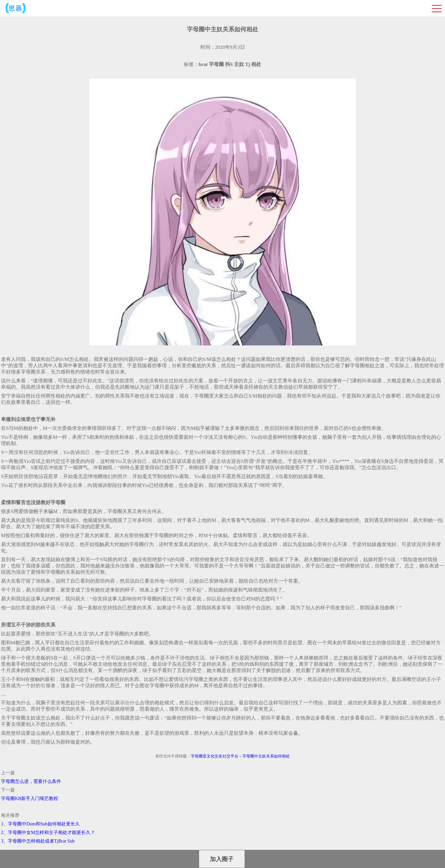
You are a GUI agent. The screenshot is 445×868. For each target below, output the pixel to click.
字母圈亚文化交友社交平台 (215, 756)
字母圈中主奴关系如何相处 (266, 756)
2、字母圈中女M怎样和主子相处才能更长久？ (48, 833)
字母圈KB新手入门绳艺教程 (30, 799)
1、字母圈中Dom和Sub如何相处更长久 (40, 824)
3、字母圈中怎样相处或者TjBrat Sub (38, 841)
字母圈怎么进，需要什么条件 (31, 781)
